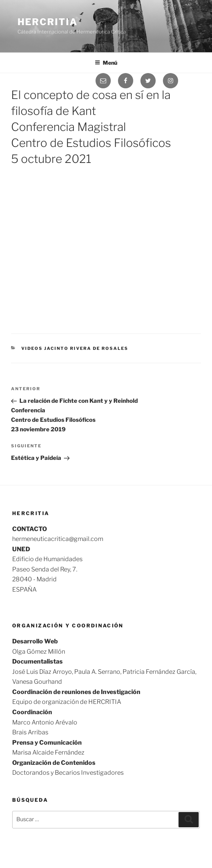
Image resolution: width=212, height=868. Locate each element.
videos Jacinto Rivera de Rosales (75, 348)
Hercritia (47, 22)
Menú (106, 63)
